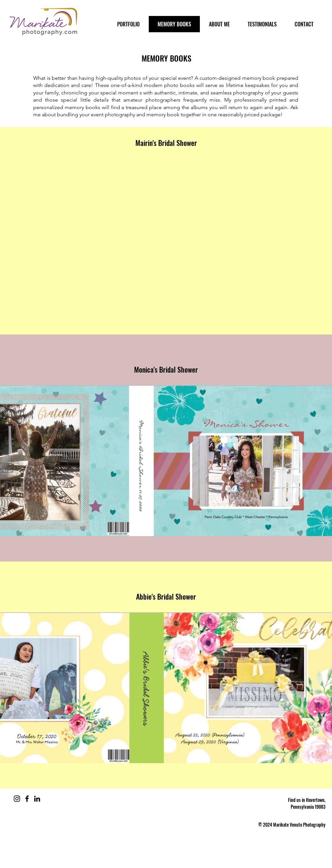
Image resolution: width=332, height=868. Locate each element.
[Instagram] (17, 799)
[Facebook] (27, 799)
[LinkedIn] (37, 799)
